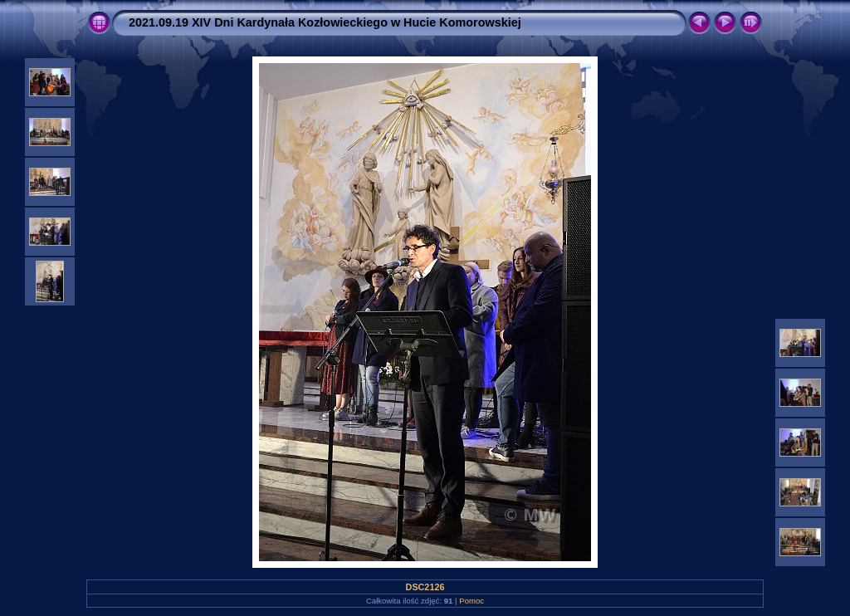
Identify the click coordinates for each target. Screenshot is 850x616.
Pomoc (471, 601)
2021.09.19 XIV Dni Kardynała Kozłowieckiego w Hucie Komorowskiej (325, 22)
